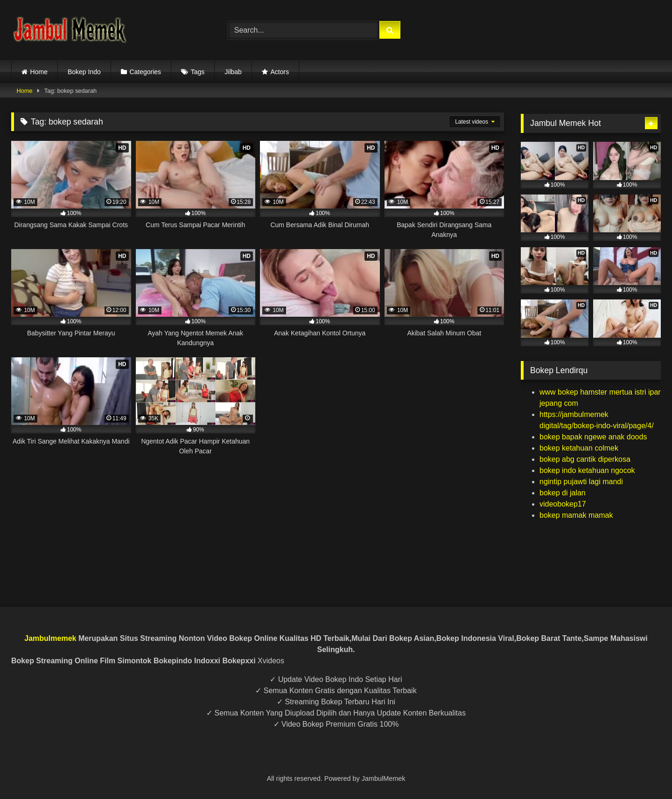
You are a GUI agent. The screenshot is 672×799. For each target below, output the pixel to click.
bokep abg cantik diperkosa (585, 459)
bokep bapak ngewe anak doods (593, 437)
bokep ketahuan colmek (579, 448)
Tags (198, 72)
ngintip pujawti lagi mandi (581, 482)
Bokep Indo (84, 72)
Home (39, 72)
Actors (280, 72)
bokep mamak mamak (576, 515)
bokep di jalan (563, 493)
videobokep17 (563, 504)
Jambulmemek (50, 638)
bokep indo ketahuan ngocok (587, 470)
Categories (145, 72)
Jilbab (233, 72)
